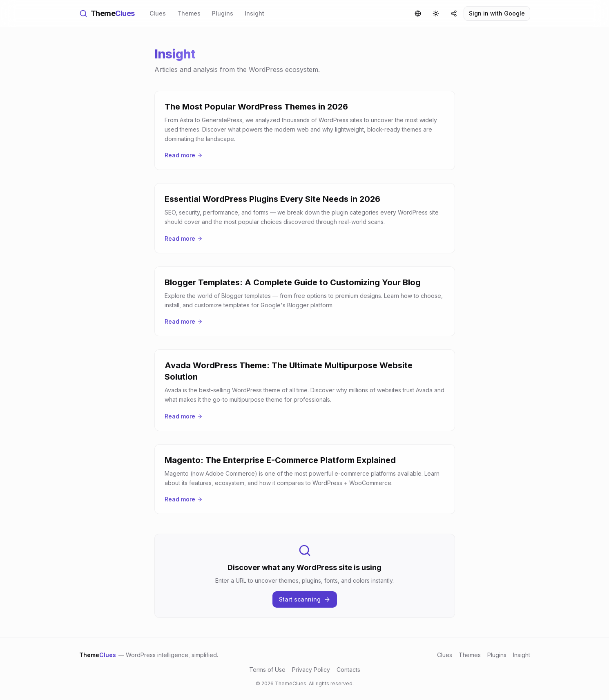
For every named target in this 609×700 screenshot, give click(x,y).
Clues (158, 13)
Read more (184, 155)
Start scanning (305, 599)
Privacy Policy (311, 670)
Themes (189, 13)
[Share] (454, 13)
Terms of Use (267, 670)
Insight (254, 13)
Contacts (348, 670)
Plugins (223, 13)
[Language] (418, 13)
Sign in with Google (497, 13)
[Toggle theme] (436, 13)
